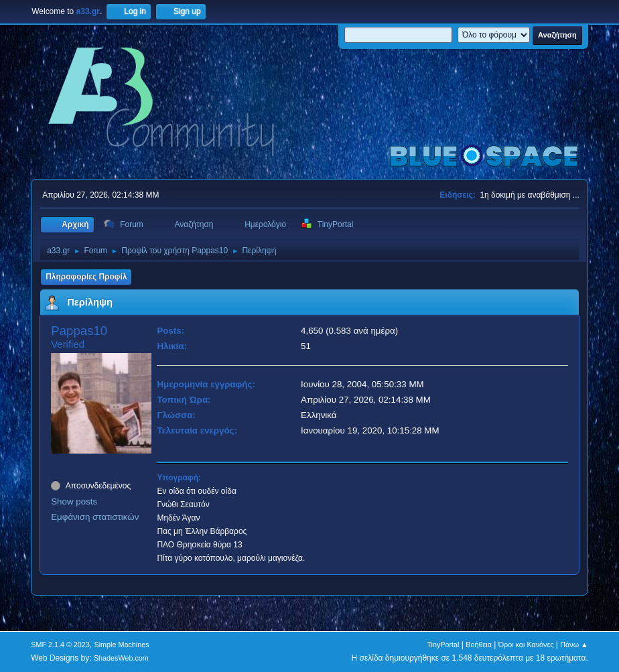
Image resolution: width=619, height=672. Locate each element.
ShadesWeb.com (121, 658)
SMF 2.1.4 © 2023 (60, 645)
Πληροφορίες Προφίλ (86, 277)
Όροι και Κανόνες (526, 645)
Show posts (74, 501)
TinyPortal (443, 645)
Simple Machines (122, 645)
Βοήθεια (479, 645)
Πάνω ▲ (574, 645)
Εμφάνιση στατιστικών (95, 517)
